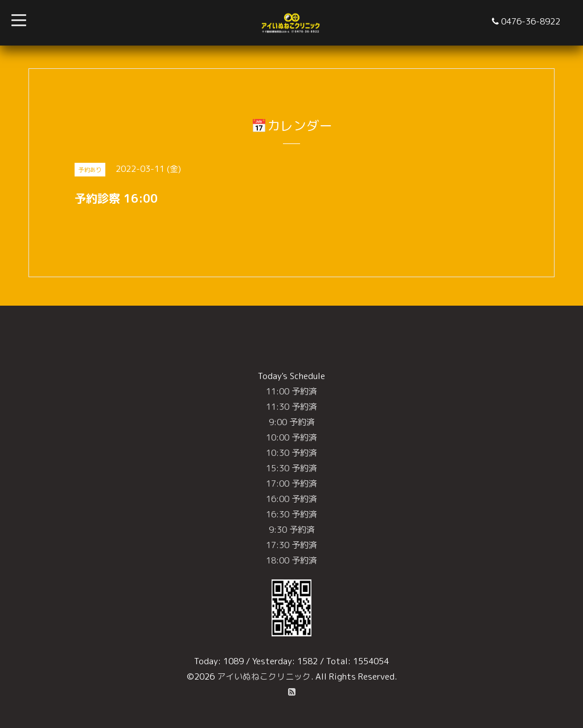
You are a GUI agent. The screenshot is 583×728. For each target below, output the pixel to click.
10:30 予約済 (291, 453)
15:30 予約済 (291, 468)
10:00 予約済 (291, 437)
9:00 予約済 (292, 422)
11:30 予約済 (291, 407)
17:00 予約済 (291, 484)
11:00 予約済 (291, 391)
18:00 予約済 (291, 560)
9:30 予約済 (292, 530)
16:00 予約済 (291, 499)
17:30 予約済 (291, 545)
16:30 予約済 (291, 514)
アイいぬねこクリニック (264, 676)
